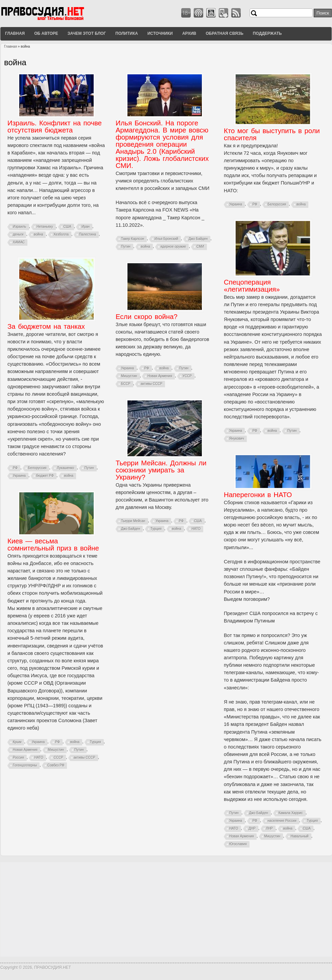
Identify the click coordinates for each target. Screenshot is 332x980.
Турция (156, 529)
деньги (18, 234)
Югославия (238, 844)
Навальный (300, 836)
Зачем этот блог (87, 33)
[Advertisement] (166, 909)
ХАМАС (19, 242)
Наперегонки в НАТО (258, 495)
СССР (58, 757)
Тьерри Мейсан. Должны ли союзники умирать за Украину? (161, 470)
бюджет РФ (45, 476)
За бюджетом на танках (46, 326)
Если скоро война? (147, 317)
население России (282, 821)
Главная (15, 33)
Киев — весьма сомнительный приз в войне (53, 545)
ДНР (252, 828)
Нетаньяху (45, 227)
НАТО (196, 529)
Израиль (20, 227)
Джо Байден (198, 239)
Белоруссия (277, 204)
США (67, 227)
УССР (187, 376)
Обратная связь (224, 33)
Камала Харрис (291, 813)
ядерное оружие (173, 247)
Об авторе (46, 33)
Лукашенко (65, 468)
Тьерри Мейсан (133, 521)
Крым (17, 742)
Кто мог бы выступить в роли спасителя (272, 134)
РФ (255, 204)
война (38, 234)
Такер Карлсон (133, 239)
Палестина (88, 234)
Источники (160, 33)
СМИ (200, 247)
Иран (86, 227)
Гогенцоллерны (25, 765)
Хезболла (61, 234)
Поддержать (267, 33)
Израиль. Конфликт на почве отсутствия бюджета (55, 127)
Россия (18, 757)
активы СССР (151, 384)
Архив (189, 33)
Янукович (237, 438)
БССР (126, 384)
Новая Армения (160, 376)
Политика (127, 33)
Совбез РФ (56, 765)
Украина (236, 204)
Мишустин (129, 376)
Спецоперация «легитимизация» (252, 286)
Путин (126, 247)
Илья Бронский (166, 239)
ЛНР (269, 828)
